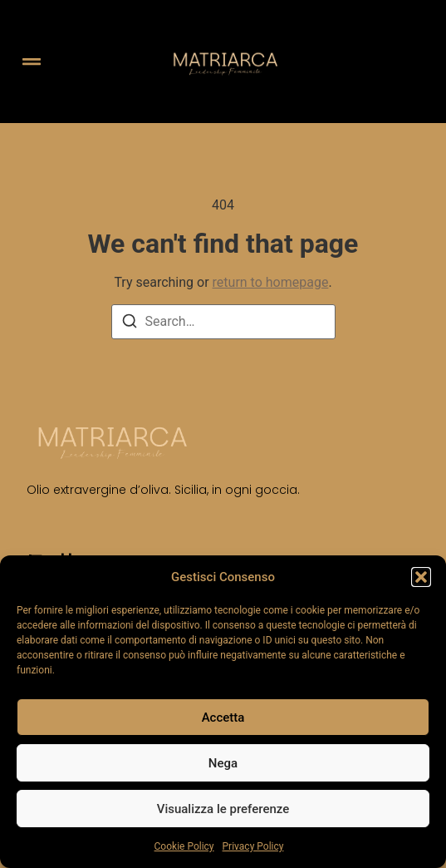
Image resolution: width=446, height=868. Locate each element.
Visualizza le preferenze (223, 809)
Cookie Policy (184, 846)
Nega (223, 763)
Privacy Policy (253, 846)
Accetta (223, 718)
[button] (421, 577)
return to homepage (271, 282)
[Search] (130, 324)
